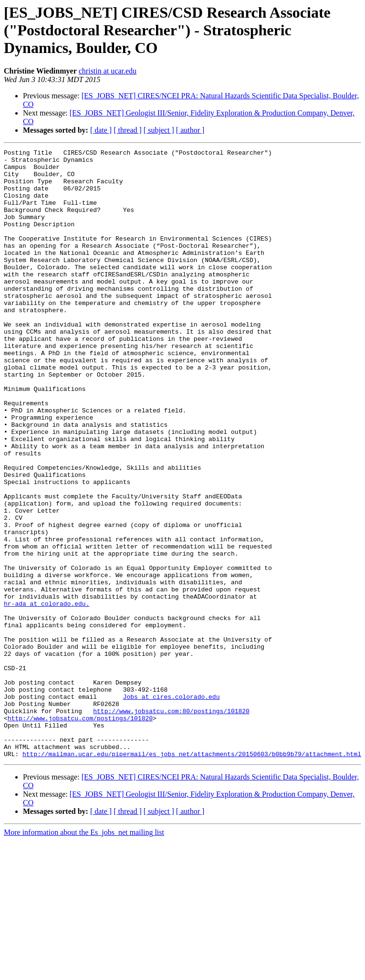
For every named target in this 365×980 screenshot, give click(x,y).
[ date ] (101, 130)
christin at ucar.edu (108, 71)
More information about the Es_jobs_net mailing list (84, 954)
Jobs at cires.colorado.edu (172, 807)
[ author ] (190, 130)
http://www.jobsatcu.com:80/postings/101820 (171, 824)
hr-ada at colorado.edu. (47, 695)
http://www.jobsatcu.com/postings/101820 (80, 832)
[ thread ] (128, 130)
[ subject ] (159, 130)
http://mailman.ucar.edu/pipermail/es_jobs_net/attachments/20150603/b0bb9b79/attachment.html (192, 875)
